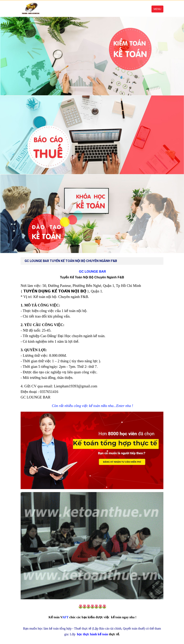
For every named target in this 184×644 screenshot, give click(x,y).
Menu (157, 9)
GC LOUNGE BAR (92, 272)
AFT (59, 617)
